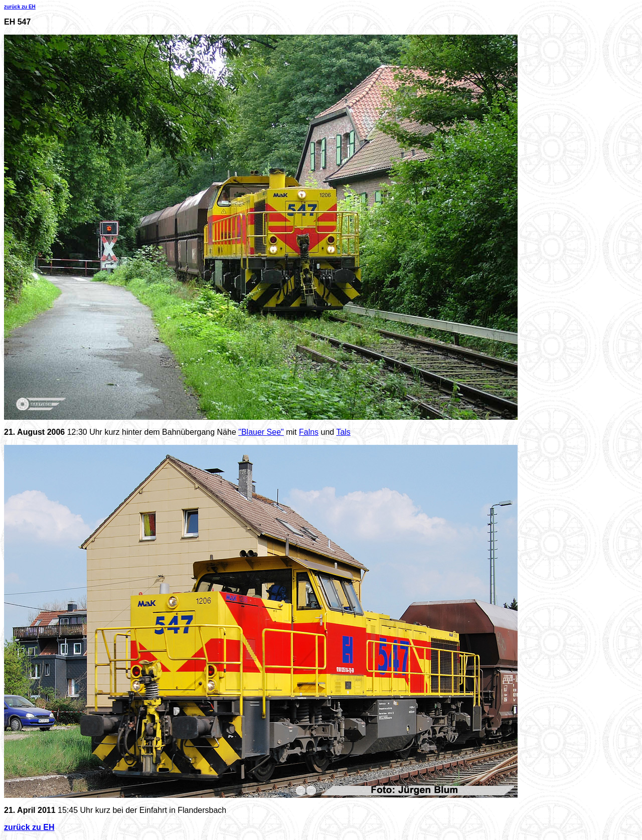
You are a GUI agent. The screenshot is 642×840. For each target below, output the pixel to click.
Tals (343, 432)
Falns (309, 432)
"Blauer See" (261, 432)
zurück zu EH (20, 7)
